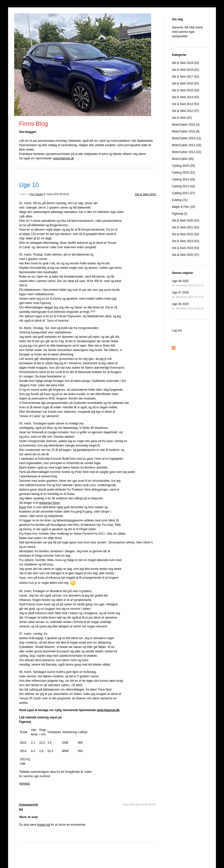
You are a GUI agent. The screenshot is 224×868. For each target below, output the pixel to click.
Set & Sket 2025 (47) (185, 255)
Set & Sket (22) (182, 118)
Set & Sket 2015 (145, 194)
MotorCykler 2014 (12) (186, 138)
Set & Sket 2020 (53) (185, 221)
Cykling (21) (180, 200)
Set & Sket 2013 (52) (185, 104)
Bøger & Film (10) (184, 207)
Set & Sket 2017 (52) (185, 77)
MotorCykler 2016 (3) (186, 125)
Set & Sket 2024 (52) (185, 248)
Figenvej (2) (180, 214)
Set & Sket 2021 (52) (185, 227)
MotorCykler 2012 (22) (186, 152)
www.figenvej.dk (64, 158)
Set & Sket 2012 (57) (185, 111)
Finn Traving (37, 194)
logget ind (44, 825)
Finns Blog (34, 124)
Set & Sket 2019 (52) (185, 63)
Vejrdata (24, 784)
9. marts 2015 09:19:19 (56, 194)
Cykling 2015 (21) (183, 173)
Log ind (177, 330)
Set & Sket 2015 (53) (185, 90)
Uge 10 (29, 185)
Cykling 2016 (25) (183, 166)
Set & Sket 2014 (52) (185, 97)
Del (21, 809)
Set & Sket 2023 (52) (185, 241)
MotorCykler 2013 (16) (186, 145)
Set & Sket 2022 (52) (185, 234)
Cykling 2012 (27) (183, 193)
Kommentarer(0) (28, 805)
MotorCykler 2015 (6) (186, 131)
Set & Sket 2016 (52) (185, 83)
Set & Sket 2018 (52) (185, 70)
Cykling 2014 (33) (183, 179)
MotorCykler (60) (183, 159)
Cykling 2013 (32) (183, 186)
